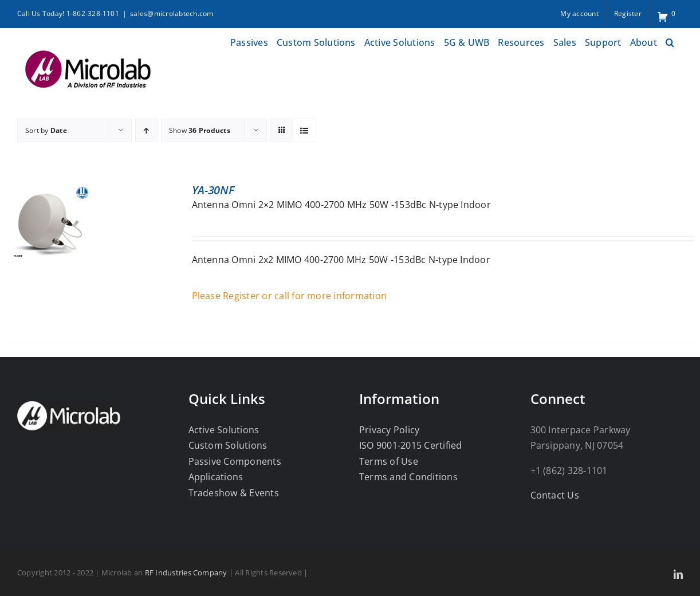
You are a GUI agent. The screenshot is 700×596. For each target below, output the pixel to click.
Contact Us (555, 495)
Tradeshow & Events (234, 493)
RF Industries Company (186, 573)
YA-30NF (213, 190)
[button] (670, 41)
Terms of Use (389, 461)
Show (200, 130)
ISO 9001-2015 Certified (411, 445)
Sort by (46, 130)
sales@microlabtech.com (172, 13)
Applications (216, 477)
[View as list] (304, 130)
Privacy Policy (389, 430)
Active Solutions (224, 430)
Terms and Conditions (408, 477)
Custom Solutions (228, 445)
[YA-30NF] (49, 191)
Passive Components (235, 461)
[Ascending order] (146, 130)
